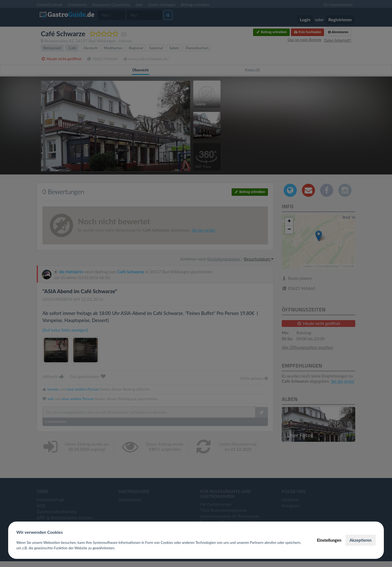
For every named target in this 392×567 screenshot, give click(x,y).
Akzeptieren (361, 540)
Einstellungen (329, 540)
